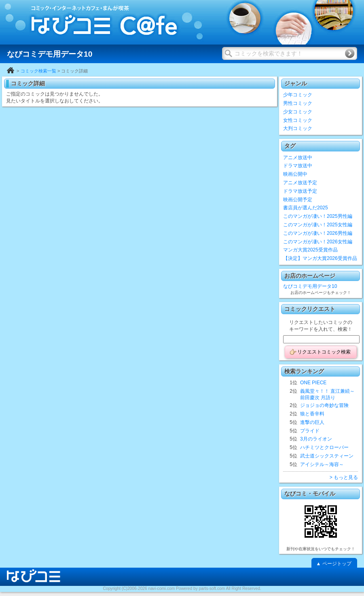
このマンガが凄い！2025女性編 (318, 225)
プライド (310, 431)
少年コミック (298, 95)
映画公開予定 (298, 200)
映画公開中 (295, 174)
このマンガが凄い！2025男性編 (318, 216)
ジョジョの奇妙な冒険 (324, 405)
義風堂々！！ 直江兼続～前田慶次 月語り (327, 395)
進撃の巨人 (312, 422)
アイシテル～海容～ (322, 464)
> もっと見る (344, 477)
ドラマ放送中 (298, 166)
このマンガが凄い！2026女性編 (318, 242)
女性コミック (298, 120)
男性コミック (298, 103)
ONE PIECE (313, 383)
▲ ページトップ (333, 564)
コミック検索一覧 (38, 71)
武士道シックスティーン (327, 456)
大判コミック (298, 128)
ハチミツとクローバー (324, 447)
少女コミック (298, 112)
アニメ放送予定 (300, 183)
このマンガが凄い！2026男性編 (318, 233)
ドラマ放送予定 (300, 191)
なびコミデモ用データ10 (310, 286)
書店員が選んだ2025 (306, 208)
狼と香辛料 (312, 414)
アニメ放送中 (298, 158)
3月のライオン (316, 439)
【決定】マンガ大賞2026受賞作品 (320, 258)
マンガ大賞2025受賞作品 (310, 250)
